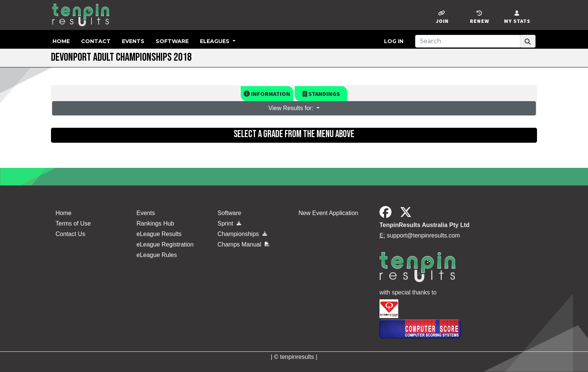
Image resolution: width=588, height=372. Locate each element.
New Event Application (328, 213)
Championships (242, 234)
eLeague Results (159, 234)
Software (172, 41)
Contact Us (70, 234)
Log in (394, 41)
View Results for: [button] (292, 108)
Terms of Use (73, 223)
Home (61, 41)
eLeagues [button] (215, 41)
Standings (321, 94)
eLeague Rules (157, 255)
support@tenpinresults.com (424, 235)
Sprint (229, 223)
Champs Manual (243, 244)
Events (133, 41)
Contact (96, 41)
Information (267, 94)
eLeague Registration (165, 244)
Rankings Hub (155, 223)
